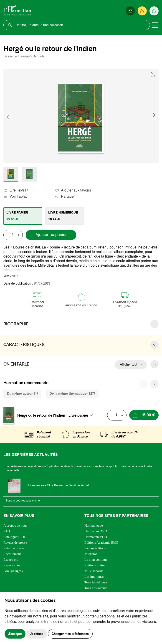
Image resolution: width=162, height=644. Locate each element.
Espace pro (11, 560)
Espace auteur (13, 565)
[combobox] (82, 415)
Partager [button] (65, 197)
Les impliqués (94, 577)
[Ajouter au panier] (144, 415)
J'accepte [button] (15, 634)
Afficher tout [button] (129, 365)
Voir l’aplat (15, 197)
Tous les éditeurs (96, 582)
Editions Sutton (95, 565)
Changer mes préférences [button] (70, 634)
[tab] (23, 216)
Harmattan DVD (96, 531)
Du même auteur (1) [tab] (22, 394)
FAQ (7, 531)
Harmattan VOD (96, 537)
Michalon (91, 554)
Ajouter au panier (51, 235)
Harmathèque (94, 526)
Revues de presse (15, 543)
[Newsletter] (130, 11)
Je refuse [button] (37, 634)
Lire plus (10, 276)
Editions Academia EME (101, 543)
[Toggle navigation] (155, 25)
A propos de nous (15, 526)
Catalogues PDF (15, 537)
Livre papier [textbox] (78, 415)
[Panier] (154, 11)
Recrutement (12, 554)
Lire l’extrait (16, 191)
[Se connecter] (142, 11)
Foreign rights (13, 571)
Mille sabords (94, 571)
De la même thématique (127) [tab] (72, 394)
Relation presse (14, 548)
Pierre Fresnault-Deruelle (26, 57)
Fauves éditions (95, 548)
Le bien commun (96, 560)
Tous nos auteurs (96, 588)
